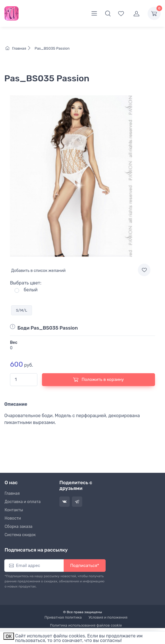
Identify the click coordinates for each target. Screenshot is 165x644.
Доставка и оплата (23, 502)
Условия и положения (108, 617)
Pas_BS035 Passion (52, 48)
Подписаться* (85, 566)
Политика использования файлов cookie (86, 625)
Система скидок (20, 535)
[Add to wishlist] (144, 270)
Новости (13, 518)
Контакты (14, 510)
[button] (108, 13)
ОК (9, 636)
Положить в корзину (98, 379)
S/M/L (22, 310)
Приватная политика (63, 617)
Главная (20, 48)
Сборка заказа (19, 527)
